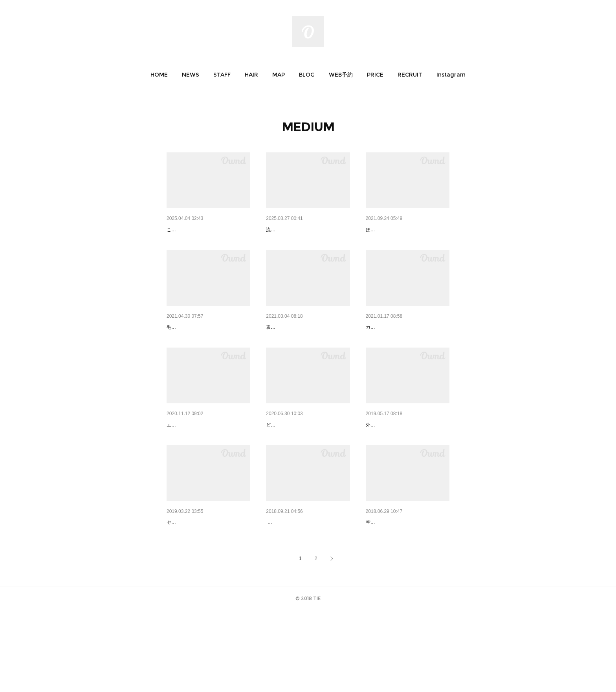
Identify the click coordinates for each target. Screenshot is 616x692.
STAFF (222, 75)
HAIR (251, 75)
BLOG (307, 75)
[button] (159, 75)
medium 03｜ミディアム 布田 (405, 348)
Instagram (451, 75)
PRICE (375, 75)
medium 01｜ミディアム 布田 (305, 465)
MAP (279, 75)
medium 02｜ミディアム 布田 (206, 465)
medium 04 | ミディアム (396, 584)
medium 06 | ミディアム (197, 584)
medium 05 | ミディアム (296, 584)
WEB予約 (341, 75)
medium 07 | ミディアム (396, 465)
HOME (159, 75)
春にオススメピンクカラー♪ (201, 230)
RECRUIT (410, 75)
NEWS (191, 75)
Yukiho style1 (286, 230)
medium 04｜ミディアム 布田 (305, 348)
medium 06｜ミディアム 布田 (405, 230)
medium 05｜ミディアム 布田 (206, 348)
